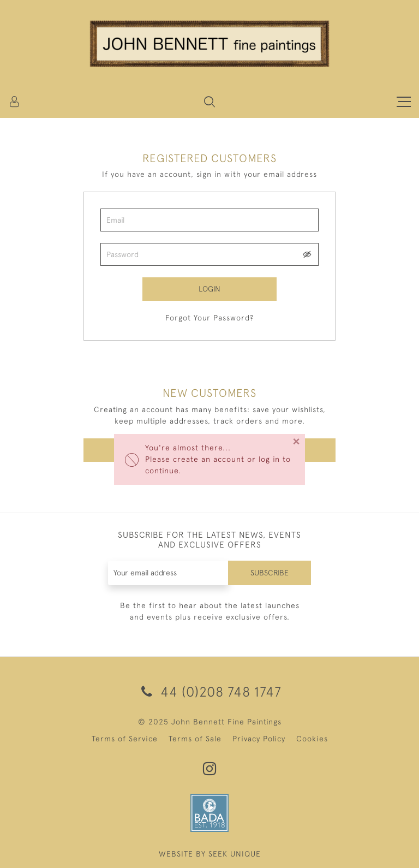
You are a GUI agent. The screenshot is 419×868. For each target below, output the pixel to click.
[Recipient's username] (169, 573)
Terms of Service (125, 739)
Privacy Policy (259, 739)
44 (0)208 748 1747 (209, 691)
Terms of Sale (195, 739)
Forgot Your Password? (209, 318)
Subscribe (270, 573)
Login (209, 289)
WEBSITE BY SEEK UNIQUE (210, 854)
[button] (209, 102)
